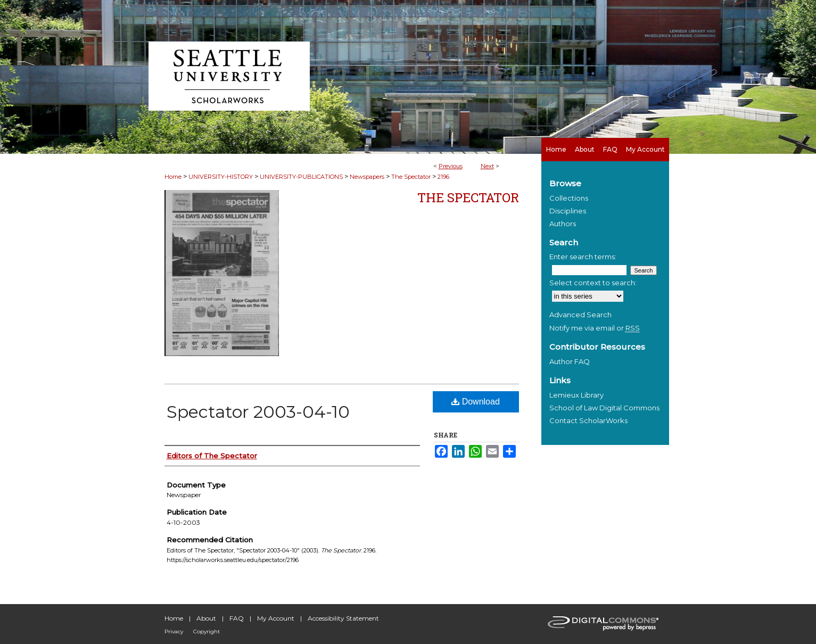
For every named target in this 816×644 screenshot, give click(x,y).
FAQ (237, 618)
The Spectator (411, 177)
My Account (276, 618)
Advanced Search (580, 315)
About (206, 618)
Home (173, 177)
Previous (451, 166)
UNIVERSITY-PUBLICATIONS (301, 177)
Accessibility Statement (343, 618)
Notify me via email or (595, 328)
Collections (569, 198)
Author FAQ (570, 361)
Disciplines (568, 211)
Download (476, 402)
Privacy (174, 631)
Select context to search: (593, 283)
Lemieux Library (576, 395)
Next (487, 166)
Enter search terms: (583, 257)
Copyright (207, 631)
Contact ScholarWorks (588, 420)
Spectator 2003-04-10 (258, 412)
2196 (443, 177)
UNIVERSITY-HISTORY (221, 177)
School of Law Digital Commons (604, 408)
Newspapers (367, 177)
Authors (563, 224)
